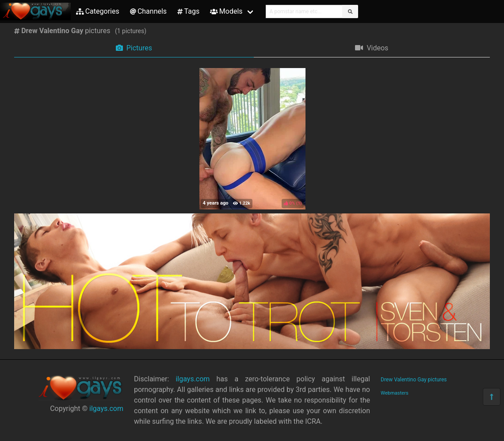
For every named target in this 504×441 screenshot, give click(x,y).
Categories (98, 11)
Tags (188, 11)
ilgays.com (106, 409)
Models (226, 11)
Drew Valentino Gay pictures (414, 380)
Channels (148, 11)
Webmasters (395, 393)
